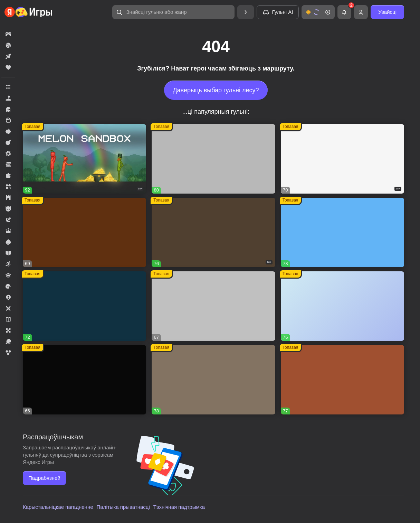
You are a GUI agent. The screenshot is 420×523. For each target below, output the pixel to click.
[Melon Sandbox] (84, 159)
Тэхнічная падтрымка (179, 507)
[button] (173, 12)
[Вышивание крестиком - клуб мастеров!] (213, 159)
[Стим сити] (84, 380)
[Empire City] (213, 380)
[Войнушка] (213, 306)
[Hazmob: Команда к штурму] (213, 232)
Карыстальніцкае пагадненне (58, 507)
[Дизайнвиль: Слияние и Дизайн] (342, 306)
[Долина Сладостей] (342, 380)
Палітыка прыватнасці (123, 507)
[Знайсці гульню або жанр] (173, 12)
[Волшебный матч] (342, 232)
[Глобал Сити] (84, 232)
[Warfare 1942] (342, 159)
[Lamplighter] (84, 306)
